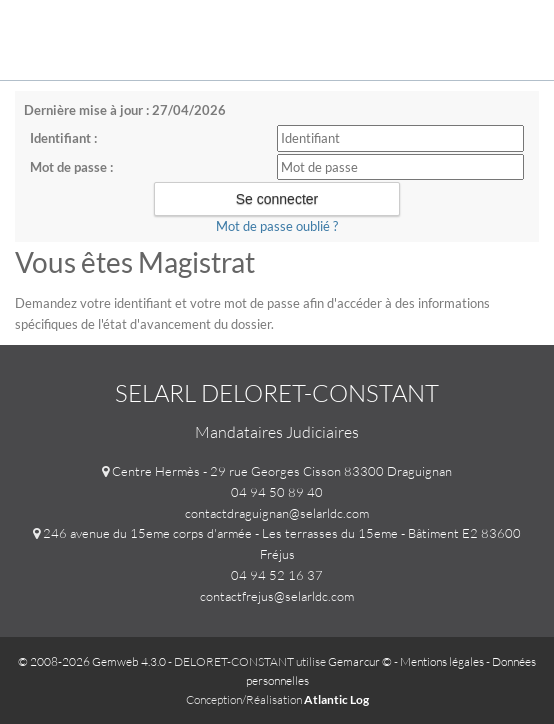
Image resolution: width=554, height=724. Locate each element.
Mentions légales (442, 661)
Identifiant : (63, 138)
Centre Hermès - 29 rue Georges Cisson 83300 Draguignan (282, 471)
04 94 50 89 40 (277, 492)
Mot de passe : (71, 167)
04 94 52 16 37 (277, 575)
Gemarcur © (360, 661)
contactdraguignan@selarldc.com (277, 513)
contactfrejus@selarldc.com (277, 596)
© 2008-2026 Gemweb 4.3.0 (92, 661)
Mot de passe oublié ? (277, 226)
